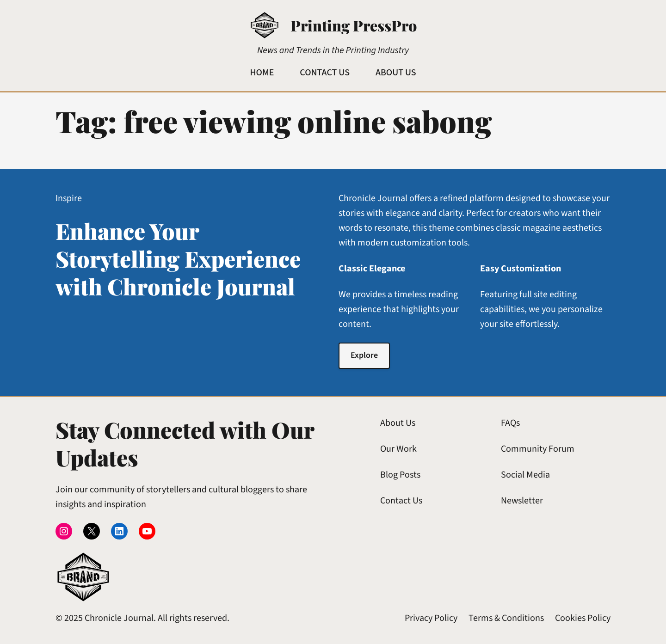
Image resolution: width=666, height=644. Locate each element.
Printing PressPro (354, 25)
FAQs (510, 423)
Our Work (398, 449)
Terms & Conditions (506, 618)
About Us (398, 423)
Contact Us (401, 501)
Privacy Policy (431, 618)
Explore (364, 355)
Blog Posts (400, 475)
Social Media (525, 475)
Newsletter (522, 501)
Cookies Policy (583, 618)
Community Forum (538, 449)
